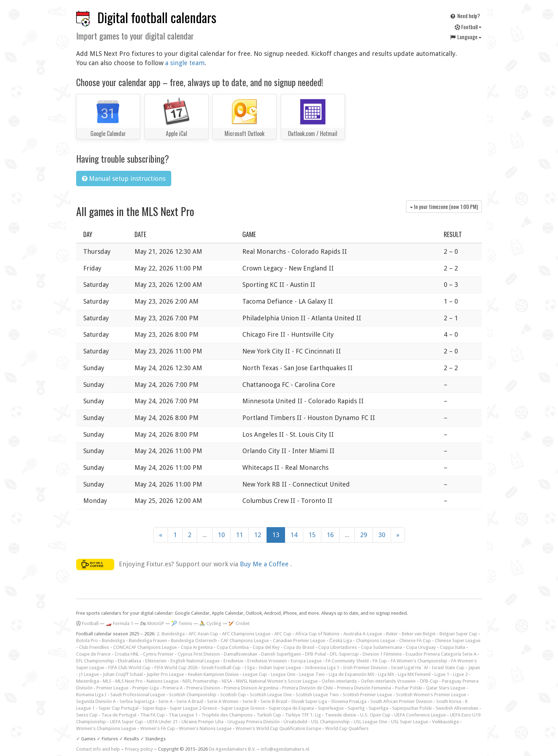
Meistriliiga (88, 681)
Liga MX (386, 674)
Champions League (376, 640)
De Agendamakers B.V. (232, 749)
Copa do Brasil (299, 647)
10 (221, 535)
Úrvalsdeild (295, 722)
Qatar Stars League (446, 688)
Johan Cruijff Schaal (123, 674)
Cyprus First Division (199, 654)
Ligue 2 (460, 674)
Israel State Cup (448, 668)
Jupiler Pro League (165, 674)
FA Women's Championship (419, 661)
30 (382, 535)
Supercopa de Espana (291, 708)
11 (239, 535)
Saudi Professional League (138, 695)
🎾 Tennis (182, 623)
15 (312, 535)
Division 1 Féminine (382, 654)
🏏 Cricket (239, 623)
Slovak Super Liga (309, 701)
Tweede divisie (341, 715)
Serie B (249, 701)
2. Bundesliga (171, 634)
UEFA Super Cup (127, 722)
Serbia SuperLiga (137, 701)
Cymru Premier (158, 654)
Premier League (112, 688)
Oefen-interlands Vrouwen (388, 681)
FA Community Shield (347, 661)
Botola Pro (87, 640)
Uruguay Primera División (254, 722)
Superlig (356, 708)
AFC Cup (283, 634)
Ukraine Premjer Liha (202, 722)
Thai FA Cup (152, 715)
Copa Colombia (233, 647)
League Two (312, 674)
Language (465, 37)
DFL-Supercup (344, 654)
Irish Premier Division (365, 668)
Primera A (173, 688)
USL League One (370, 722)
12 (258, 535)
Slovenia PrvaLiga (349, 701)
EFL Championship (95, 661)
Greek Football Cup (221, 668)
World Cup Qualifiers (347, 728)
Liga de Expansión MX (351, 674)
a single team (185, 63)
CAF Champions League (245, 640)
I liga (250, 668)
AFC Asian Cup (203, 634)
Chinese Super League (458, 640)
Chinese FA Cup (415, 640)
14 (294, 535)
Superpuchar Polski (412, 708)
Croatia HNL (127, 654)
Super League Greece (243, 708)
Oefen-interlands (339, 681)
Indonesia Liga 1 (322, 668)
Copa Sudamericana (381, 647)
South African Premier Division (401, 701)
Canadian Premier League (299, 640)
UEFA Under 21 (162, 722)
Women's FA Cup (158, 728)
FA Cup (380, 661)
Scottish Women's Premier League (431, 695)
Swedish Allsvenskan (457, 708)
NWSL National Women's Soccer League (277, 681)
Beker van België (419, 634)
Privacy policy (139, 749)
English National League (195, 661)
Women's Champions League (106, 728)
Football (468, 27)
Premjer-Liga (146, 688)
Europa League (306, 661)
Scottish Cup (233, 695)
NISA (227, 681)
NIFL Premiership (200, 681)
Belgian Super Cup (458, 634)
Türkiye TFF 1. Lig (303, 715)
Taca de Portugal (119, 715)
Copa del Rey (266, 647)
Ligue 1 (442, 674)
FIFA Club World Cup (129, 668)
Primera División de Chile (308, 688)
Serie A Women (223, 701)
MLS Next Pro (129, 681)
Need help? (465, 16)
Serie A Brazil (190, 701)
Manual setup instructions (124, 178)
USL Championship (330, 722)
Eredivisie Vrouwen (267, 661)
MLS (107, 681)
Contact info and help (98, 749)
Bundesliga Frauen (148, 640)
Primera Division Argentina (251, 688)
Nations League (163, 681)
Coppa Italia (452, 647)
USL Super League (410, 722)
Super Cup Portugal (119, 708)
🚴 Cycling (210, 623)
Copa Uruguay (421, 647)
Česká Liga (341, 640)
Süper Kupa (154, 708)
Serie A (165, 701)
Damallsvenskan (241, 654)
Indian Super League (280, 668)
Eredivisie (233, 661)
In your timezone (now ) (444, 206)
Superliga (378, 708)
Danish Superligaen (281, 654)
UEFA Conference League (420, 715)
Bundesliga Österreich (194, 640)
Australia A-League (363, 634)
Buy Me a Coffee (265, 564)
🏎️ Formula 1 (119, 623)
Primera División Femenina (364, 688)
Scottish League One (271, 695)
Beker (392, 634)
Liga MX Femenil (414, 674)
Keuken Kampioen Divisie (213, 674)
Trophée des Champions (227, 715)
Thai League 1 (183, 715)
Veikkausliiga (445, 722)
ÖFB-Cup (429, 681)
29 (364, 535)
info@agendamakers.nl (285, 749)
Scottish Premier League (367, 695)
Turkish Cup (269, 715)
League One (283, 674)
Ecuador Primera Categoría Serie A (441, 654)
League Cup (255, 674)
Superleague (331, 708)
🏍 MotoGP (152, 623)
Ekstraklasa (130, 661)
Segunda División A (96, 701)
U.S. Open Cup (375, 715)
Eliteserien (156, 661)
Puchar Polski (409, 688)
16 (330, 535)
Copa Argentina (197, 647)
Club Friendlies (94, 647)
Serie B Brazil (274, 701)
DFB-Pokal (315, 654)
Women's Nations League (205, 728)
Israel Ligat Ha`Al (409, 668)
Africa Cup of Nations (317, 634)
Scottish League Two (317, 695)
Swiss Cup (87, 715)
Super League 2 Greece (193, 708)
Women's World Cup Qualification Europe (278, 728)
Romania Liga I (91, 695)
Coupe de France (93, 654)
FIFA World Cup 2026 (176, 668)
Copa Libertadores (338, 647)
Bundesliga (113, 640)
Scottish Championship (193, 695)
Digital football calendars (157, 17)
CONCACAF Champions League (145, 647)
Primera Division (203, 688)
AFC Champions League (246, 634)
